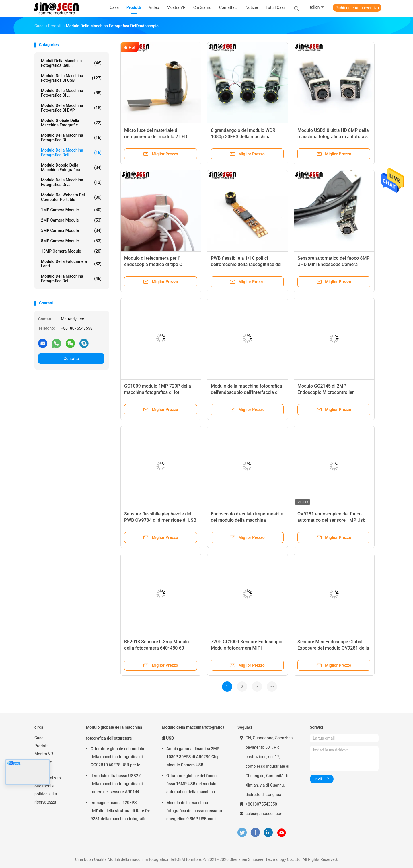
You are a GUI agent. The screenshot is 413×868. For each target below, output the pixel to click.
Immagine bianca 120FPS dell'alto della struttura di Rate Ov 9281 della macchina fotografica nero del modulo (120, 812)
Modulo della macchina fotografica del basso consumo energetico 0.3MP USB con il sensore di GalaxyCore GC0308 (194, 812)
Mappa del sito (48, 778)
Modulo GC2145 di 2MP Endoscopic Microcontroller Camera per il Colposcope (326, 392)
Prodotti (42, 746)
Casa (39, 738)
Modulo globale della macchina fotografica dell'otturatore (114, 733)
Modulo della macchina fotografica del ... (71, 279)
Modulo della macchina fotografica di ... (71, 93)
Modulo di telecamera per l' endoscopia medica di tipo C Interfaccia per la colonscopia (155, 264)
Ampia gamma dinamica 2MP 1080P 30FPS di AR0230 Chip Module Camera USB (193, 757)
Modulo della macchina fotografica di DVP (71, 108)
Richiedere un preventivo (357, 8)
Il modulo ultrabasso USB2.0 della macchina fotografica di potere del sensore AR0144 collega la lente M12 (117, 785)
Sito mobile (44, 786)
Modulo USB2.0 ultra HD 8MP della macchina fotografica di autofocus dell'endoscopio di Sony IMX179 (333, 137)
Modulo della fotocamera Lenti (71, 264)
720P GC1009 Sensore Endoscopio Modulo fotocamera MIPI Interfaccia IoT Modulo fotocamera (247, 648)
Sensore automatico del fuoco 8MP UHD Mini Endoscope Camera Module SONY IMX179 (334, 264)
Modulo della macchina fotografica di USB (71, 78)
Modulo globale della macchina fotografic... (71, 123)
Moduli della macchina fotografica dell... (71, 63)
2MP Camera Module (71, 220)
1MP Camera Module (71, 210)
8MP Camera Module (71, 241)
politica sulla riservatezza (46, 798)
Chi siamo (43, 762)
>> (272, 687)
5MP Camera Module (71, 230)
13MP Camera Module (71, 251)
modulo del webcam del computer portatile (71, 197)
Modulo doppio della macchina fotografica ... (71, 167)
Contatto (71, 359)
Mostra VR (44, 754)
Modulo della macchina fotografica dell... (71, 153)
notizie (40, 770)
